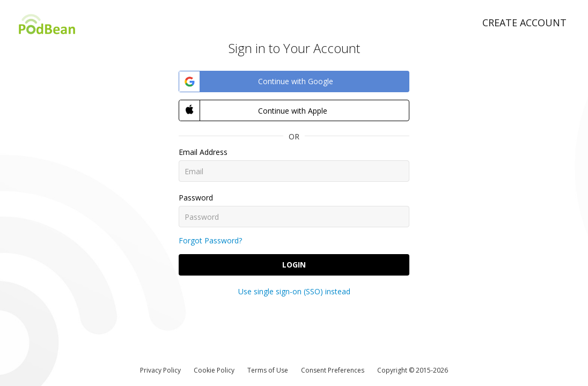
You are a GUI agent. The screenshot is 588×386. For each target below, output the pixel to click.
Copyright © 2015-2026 (413, 370)
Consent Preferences (333, 370)
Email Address (203, 152)
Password (196, 198)
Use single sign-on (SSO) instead (294, 291)
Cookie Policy (214, 370)
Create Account (524, 23)
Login (294, 265)
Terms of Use (268, 370)
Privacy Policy (160, 370)
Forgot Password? (210, 240)
